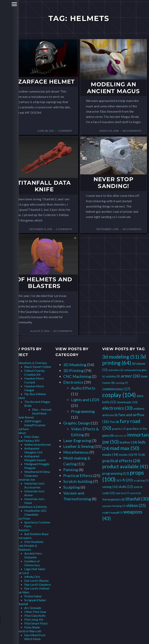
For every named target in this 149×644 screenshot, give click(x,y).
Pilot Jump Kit (34, 619)
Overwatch (24, 538)
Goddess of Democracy (32, 563)
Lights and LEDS (85, 400)
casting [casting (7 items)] (122, 383)
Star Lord (23, 573)
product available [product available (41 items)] (125, 466)
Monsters (23, 530)
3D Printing (73, 370)
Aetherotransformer (38, 444)
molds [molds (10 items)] (126, 455)
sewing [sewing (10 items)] (110, 487)
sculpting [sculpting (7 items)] (141, 480)
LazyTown (23, 518)
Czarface (23, 429)
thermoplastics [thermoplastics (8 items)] (113, 499)
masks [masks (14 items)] (110, 454)
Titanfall (22, 604)
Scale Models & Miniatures (27, 547)
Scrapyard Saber (35, 600)
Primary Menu (4, 4)
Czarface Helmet (44, 82)
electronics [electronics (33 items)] (117, 408)
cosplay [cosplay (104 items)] (119, 395)
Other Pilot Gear (35, 612)
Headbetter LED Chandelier (35, 512)
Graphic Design (77, 423)
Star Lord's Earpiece (38, 584)
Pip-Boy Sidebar (35, 394)
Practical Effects (78, 475)
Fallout (21, 433)
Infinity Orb (32, 577)
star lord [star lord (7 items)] (122, 493)
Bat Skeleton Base (36, 534)
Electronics (73, 382)
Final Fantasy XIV (28, 441)
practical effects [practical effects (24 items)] (121, 461)
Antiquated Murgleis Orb (33, 450)
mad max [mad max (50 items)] (125, 448)
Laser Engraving (77, 440)
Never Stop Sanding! (113, 183)
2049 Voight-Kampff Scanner (35, 423)
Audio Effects (83, 388)
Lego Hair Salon (35, 569)
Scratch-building (78, 481)
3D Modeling (75, 365)
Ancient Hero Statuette (33, 555)
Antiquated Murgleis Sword (35, 458)
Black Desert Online (38, 367)
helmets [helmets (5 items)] (120, 436)
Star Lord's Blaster (37, 581)
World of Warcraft (29, 631)
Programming (83, 411)
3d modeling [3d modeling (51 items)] (121, 357)
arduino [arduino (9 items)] (113, 376)
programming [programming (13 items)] (116, 473)
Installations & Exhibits (32, 507)
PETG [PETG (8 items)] (139, 455)
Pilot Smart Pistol (36, 623)
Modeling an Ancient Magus (113, 88)
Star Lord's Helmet (37, 588)
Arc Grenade (33, 608)
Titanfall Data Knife (44, 186)
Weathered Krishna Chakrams (37, 474)
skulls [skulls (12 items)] (126, 487)
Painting (71, 470)
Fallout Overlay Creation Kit (35, 372)
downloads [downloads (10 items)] (127, 402)
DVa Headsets (34, 542)
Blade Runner (25, 417)
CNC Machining (77, 376)
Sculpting (71, 487)
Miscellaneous (76, 452)
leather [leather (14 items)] (128, 442)
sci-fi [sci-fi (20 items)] (125, 480)
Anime (21, 398)
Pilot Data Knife (35, 616)
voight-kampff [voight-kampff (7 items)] (112, 512)
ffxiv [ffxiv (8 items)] (114, 422)
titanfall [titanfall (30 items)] (137, 499)
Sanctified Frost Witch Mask (35, 637)
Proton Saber (33, 596)
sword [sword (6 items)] (135, 493)
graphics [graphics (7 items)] (119, 429)
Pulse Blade (32, 627)
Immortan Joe (26, 479)
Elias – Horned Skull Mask (42, 411)
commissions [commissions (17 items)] (116, 389)
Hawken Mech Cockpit (34, 380)
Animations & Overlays (32, 363)
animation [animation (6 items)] (116, 370)
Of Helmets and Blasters (44, 283)
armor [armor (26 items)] (130, 376)
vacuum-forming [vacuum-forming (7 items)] (114, 506)
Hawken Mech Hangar (34, 388)
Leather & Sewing (78, 446)
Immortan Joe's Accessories (34, 485)
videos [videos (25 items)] (136, 505)
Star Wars (23, 592)
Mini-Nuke (32, 437)
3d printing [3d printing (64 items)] (124, 360)
